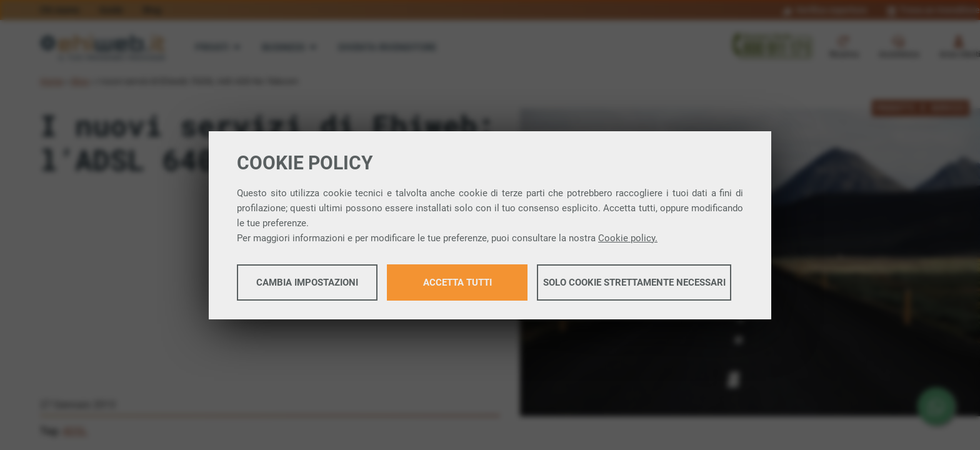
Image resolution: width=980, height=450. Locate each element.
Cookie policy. (628, 238)
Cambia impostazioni (307, 282)
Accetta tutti (457, 282)
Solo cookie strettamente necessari (634, 282)
